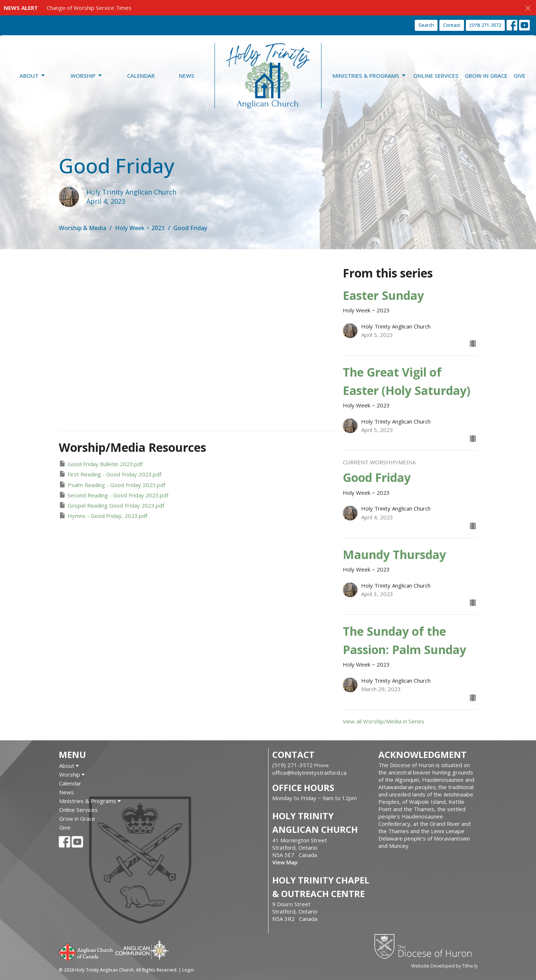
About (33, 76)
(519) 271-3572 (485, 25)
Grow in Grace (486, 76)
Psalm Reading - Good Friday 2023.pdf (112, 485)
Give (519, 76)
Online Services (436, 76)
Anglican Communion (142, 950)
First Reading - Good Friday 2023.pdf (110, 474)
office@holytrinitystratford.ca (309, 773)
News (187, 76)
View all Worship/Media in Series (384, 721)
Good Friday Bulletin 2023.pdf (101, 464)
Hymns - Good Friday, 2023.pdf (103, 516)
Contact (452, 25)
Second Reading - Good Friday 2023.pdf (114, 495)
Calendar (141, 76)
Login (188, 970)
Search (426, 25)
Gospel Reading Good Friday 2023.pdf (111, 505)
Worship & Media (82, 228)
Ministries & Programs (370, 76)
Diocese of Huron (426, 946)
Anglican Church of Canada (86, 951)
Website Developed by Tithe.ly (444, 966)
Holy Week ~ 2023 (140, 228)
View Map (285, 862)
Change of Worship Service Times (89, 8)
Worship (87, 76)
